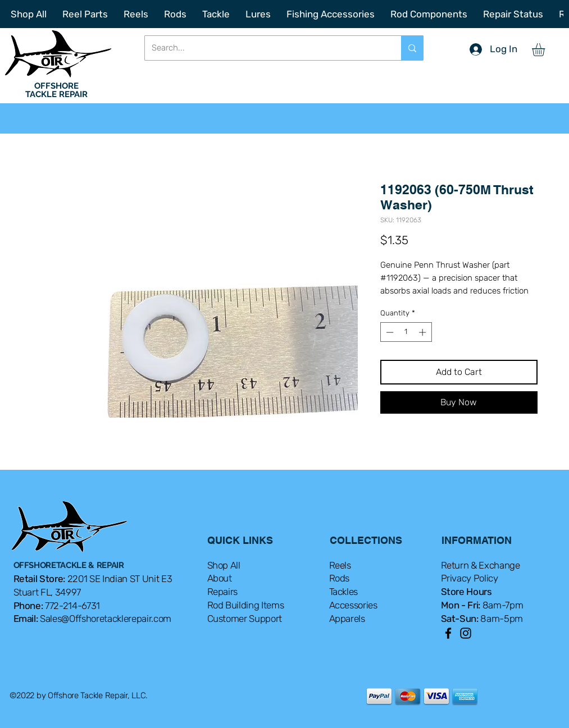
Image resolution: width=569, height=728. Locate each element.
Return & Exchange (481, 565)
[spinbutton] (406, 332)
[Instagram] (466, 633)
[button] (546, 50)
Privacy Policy (470, 578)
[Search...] (265, 48)
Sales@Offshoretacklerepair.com (106, 619)
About (220, 578)
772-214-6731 (72, 606)
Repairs (223, 592)
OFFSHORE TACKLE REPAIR (56, 90)
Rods (340, 578)
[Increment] (424, 332)
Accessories (353, 605)
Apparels (347, 619)
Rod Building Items (246, 605)
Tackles (344, 592)
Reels (340, 565)
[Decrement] (389, 332)
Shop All (224, 565)
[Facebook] (448, 633)
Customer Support (245, 619)
